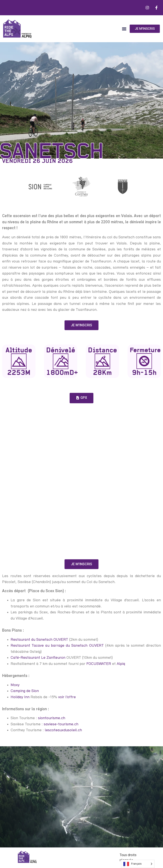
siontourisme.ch (52, 718)
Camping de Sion (25, 691)
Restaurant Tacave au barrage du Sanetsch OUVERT (57, 646)
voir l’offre (67, 697)
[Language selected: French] (138, 864)
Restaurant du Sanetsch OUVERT (39, 640)
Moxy (15, 685)
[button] (124, 29)
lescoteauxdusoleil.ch (63, 730)
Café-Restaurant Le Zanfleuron (38, 658)
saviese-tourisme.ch (61, 724)
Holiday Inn (20, 697)
